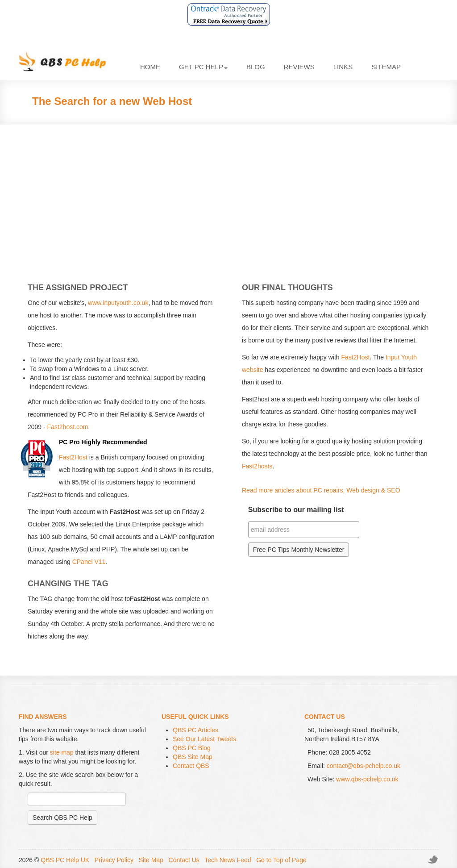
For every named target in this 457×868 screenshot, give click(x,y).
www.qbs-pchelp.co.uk (367, 779)
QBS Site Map (193, 757)
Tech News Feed (228, 860)
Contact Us (184, 860)
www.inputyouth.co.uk (118, 303)
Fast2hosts (257, 466)
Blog (256, 67)
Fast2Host (73, 457)
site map (62, 752)
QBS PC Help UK (65, 860)
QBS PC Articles (195, 730)
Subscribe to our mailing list (296, 510)
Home (150, 67)
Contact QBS (191, 766)
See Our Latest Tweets (204, 739)
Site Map (151, 860)
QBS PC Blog (192, 748)
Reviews (299, 67)
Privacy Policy (114, 860)
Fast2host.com (68, 427)
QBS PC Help (69, 62)
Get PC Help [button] (203, 67)
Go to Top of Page (281, 860)
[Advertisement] (228, 196)
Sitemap (386, 67)
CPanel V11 (89, 562)
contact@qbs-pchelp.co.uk (364, 766)
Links (343, 67)
